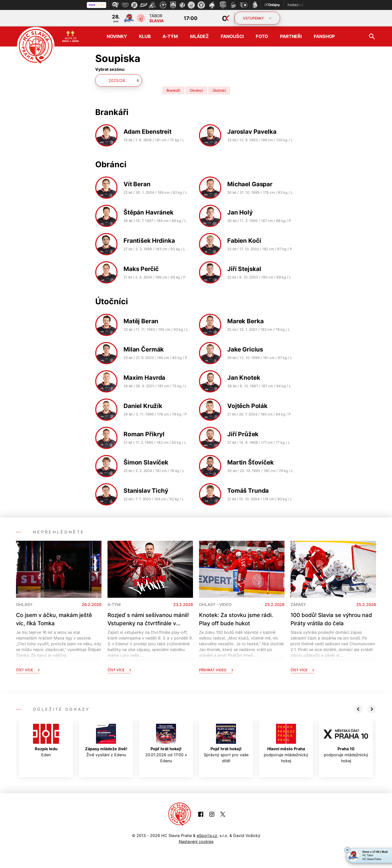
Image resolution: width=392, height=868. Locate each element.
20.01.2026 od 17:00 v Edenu (166, 743)
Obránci (196, 90)
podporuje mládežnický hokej (286, 743)
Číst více (28, 669)
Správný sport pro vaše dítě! (226, 743)
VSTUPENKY (257, 18)
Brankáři (173, 90)
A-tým (170, 36)
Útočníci (219, 90)
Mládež (199, 36)
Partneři (291, 36)
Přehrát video (216, 669)
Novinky (117, 36)
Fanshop (324, 36)
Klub (145, 36)
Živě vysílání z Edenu (106, 740)
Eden (46, 740)
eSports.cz (207, 835)
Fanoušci (232, 36)
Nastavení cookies (196, 841)
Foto (262, 36)
